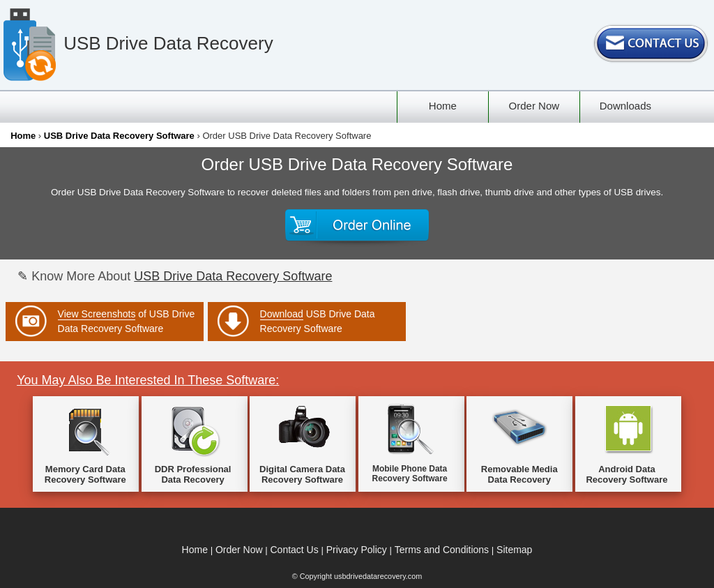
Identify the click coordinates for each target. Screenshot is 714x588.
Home (23, 136)
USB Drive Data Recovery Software (119, 136)
